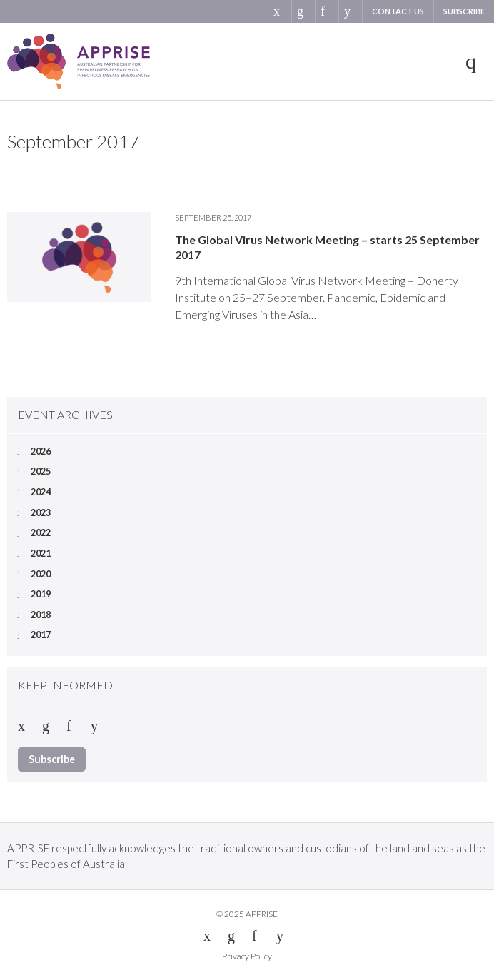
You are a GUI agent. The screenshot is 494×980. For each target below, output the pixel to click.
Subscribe (464, 11)
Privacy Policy (247, 956)
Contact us (398, 11)
